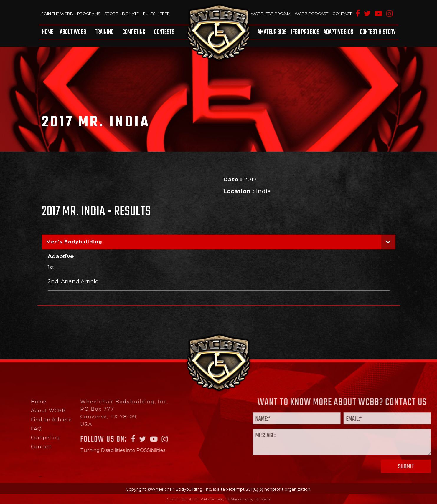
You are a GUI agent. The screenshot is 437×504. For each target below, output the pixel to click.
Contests (164, 32)
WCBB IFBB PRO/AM (271, 14)
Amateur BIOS (272, 32)
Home (48, 32)
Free (165, 14)
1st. (52, 267)
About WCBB (73, 32)
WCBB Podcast (311, 14)
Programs (89, 14)
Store (111, 14)
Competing (134, 32)
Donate (130, 14)
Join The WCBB (57, 14)
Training (104, 32)
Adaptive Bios (338, 32)
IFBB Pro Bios (305, 32)
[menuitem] (49, 32)
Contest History (378, 32)
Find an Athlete (29, 420)
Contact (342, 14)
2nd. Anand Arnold (73, 281)
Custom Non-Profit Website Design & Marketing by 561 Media (219, 499)
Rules (149, 14)
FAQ (14, 429)
